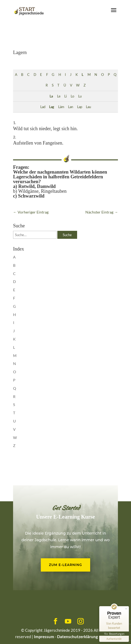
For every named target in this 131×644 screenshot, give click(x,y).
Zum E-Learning (65, 565)
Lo (72, 96)
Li (65, 96)
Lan (70, 107)
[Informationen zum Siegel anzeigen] (114, 639)
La (51, 96)
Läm (61, 107)
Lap (80, 107)
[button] (10, 634)
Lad (43, 107)
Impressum (44, 637)
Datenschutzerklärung (78, 637)
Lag (51, 107)
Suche (67, 235)
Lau (88, 107)
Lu (80, 96)
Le (59, 96)
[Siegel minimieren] (126, 609)
